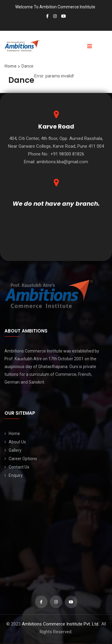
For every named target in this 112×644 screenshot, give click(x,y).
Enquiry (16, 475)
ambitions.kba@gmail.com (62, 162)
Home (14, 434)
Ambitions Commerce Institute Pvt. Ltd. (60, 624)
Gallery (15, 450)
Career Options (23, 459)
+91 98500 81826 (67, 154)
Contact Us (19, 467)
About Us (17, 442)
